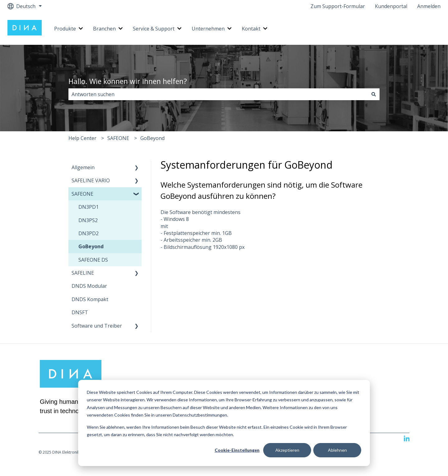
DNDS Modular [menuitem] (89, 286)
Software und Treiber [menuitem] (97, 326)
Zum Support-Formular (338, 6)
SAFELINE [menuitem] (83, 273)
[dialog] (224, 423)
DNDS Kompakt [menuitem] (90, 299)
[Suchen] (374, 94)
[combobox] (218, 94)
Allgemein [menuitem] (83, 167)
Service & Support (154, 29)
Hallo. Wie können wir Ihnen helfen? (128, 81)
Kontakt (251, 29)
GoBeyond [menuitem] (91, 246)
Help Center (82, 138)
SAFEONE (118, 138)
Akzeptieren (287, 450)
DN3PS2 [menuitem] (88, 220)
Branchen (104, 29)
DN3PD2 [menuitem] (89, 233)
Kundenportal (391, 6)
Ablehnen (337, 450)
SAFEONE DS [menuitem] (93, 260)
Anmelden (429, 6)
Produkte (65, 29)
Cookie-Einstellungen (237, 450)
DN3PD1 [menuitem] (89, 207)
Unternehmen (208, 29)
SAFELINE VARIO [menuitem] (91, 180)
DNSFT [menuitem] (80, 312)
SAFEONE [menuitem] (82, 194)
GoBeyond (152, 138)
